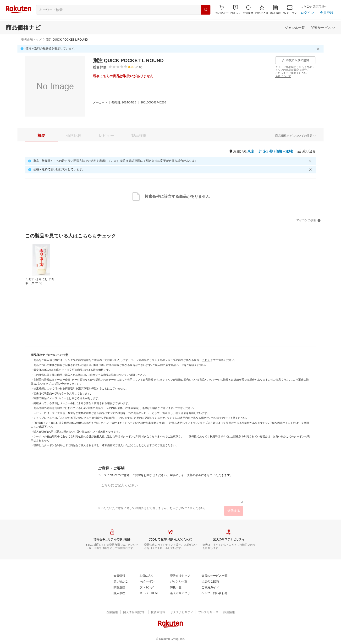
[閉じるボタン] (319, 49)
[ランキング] (147, 588)
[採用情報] (229, 612)
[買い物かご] (121, 582)
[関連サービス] (323, 28)
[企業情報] (112, 612)
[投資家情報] (158, 612)
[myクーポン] (290, 10)
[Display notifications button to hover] (222, 10)
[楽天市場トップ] (180, 576)
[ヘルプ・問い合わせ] (214, 593)
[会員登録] (327, 13)
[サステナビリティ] (182, 612)
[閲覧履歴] (248, 10)
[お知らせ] (236, 10)
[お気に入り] (262, 10)
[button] (236, 10)
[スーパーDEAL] (149, 593)
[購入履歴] (275, 10)
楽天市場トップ (31, 40)
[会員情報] (119, 576)
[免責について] (283, 76)
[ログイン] (307, 13)
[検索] (206, 10)
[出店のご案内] (210, 582)
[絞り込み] (307, 151)
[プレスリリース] (208, 612)
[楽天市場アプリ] (180, 593)
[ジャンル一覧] (295, 28)
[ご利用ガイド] (210, 588)
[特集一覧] (176, 588)
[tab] (41, 136)
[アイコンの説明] (308, 220)
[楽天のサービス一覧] (214, 576)
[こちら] (279, 73)
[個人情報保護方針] (134, 612)
